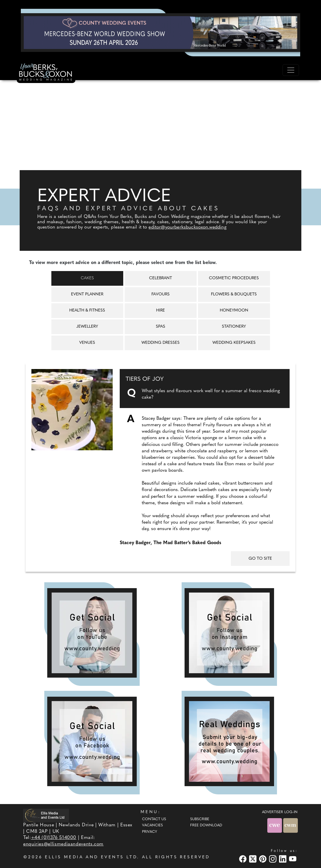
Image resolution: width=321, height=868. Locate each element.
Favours (160, 294)
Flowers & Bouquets (234, 294)
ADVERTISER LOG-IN (280, 812)
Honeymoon (234, 311)
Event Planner (87, 294)
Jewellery (87, 327)
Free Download (206, 825)
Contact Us (154, 819)
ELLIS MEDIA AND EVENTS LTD (91, 857)
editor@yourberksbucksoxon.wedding (187, 227)
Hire (160, 311)
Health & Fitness (87, 311)
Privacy (149, 832)
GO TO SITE (260, 559)
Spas (160, 327)
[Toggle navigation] (291, 70)
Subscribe (200, 819)
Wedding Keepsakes (234, 343)
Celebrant (160, 278)
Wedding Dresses (160, 343)
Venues (87, 343)
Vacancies (152, 825)
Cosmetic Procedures (234, 278)
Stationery (234, 327)
